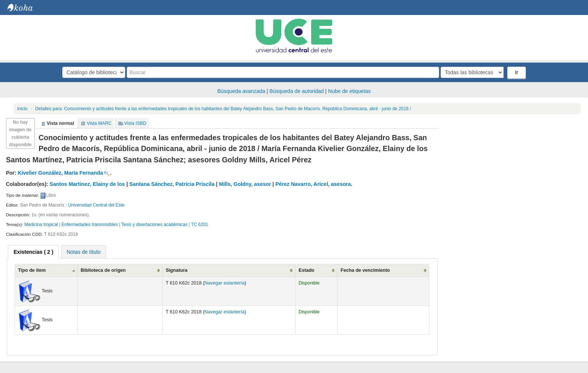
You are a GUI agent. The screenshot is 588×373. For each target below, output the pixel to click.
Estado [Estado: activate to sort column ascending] (306, 270)
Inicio (22, 109)
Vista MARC (99, 123)
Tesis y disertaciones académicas (154, 225)
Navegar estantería (224, 283)
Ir (517, 72)
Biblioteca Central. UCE (26, 7)
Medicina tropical (41, 225)
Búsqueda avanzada (241, 91)
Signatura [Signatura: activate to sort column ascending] (177, 270)
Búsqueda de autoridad (297, 91)
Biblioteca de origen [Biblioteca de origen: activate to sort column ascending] (103, 270)
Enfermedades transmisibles (90, 225)
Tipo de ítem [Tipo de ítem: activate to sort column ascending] (32, 270)
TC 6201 (199, 225)
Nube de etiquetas (349, 91)
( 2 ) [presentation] (33, 252)
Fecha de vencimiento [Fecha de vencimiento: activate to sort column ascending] (365, 270)
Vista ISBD (135, 123)
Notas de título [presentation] (84, 252)
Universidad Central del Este (96, 205)
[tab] (33, 252)
